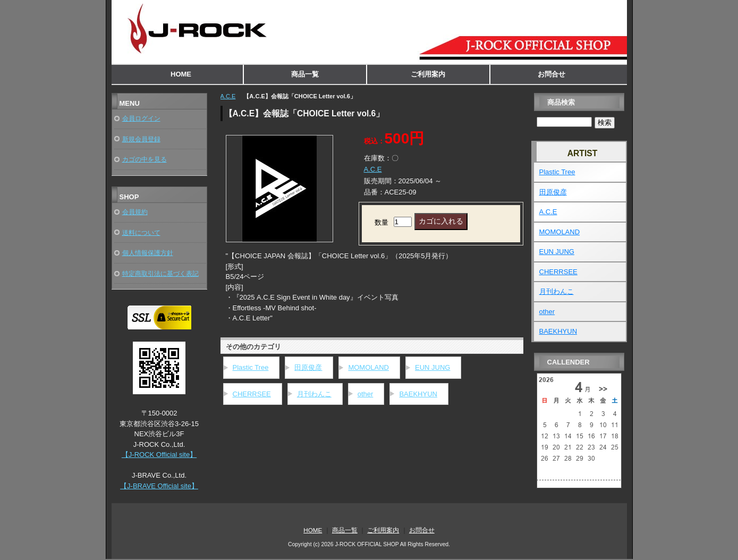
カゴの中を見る (145, 159)
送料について (141, 232)
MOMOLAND (368, 367)
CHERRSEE (252, 394)
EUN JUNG (432, 367)
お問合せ (552, 74)
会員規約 (135, 212)
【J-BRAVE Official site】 (159, 486)
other (366, 394)
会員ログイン (141, 118)
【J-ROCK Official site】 (159, 455)
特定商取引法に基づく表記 (160, 273)
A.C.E (228, 96)
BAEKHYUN (418, 394)
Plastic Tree (251, 367)
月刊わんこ (314, 394)
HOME (181, 74)
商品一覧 (305, 74)
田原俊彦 (308, 367)
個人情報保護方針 (148, 253)
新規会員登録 (141, 139)
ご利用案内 (428, 74)
